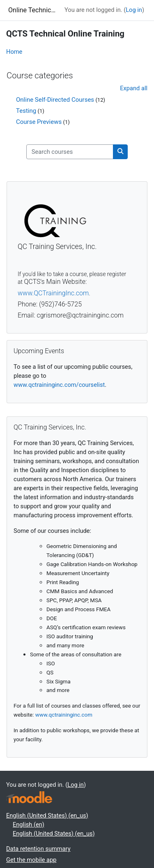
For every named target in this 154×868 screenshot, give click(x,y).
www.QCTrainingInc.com (53, 293)
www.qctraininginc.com (64, 715)
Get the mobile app (31, 860)
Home (14, 52)
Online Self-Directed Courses (55, 100)
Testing (26, 111)
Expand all (134, 88)
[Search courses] (70, 152)
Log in (134, 10)
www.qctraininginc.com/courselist (59, 385)
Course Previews (39, 122)
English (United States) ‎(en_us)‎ (47, 815)
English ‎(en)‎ (29, 825)
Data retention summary (38, 849)
